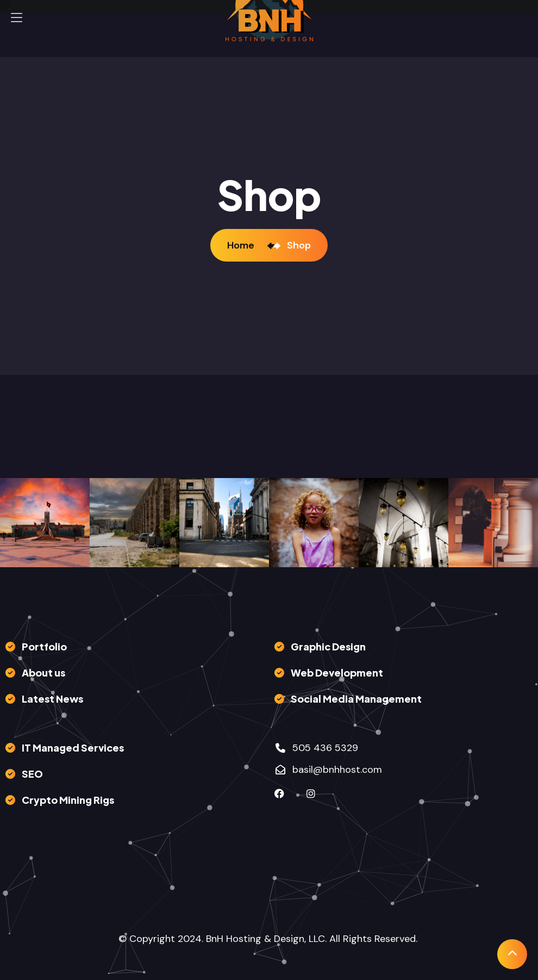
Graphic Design (328, 646)
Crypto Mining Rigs (68, 800)
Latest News (52, 699)
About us (43, 672)
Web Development (337, 672)
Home (243, 245)
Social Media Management (356, 699)
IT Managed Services (73, 748)
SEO (32, 774)
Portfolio (44, 646)
